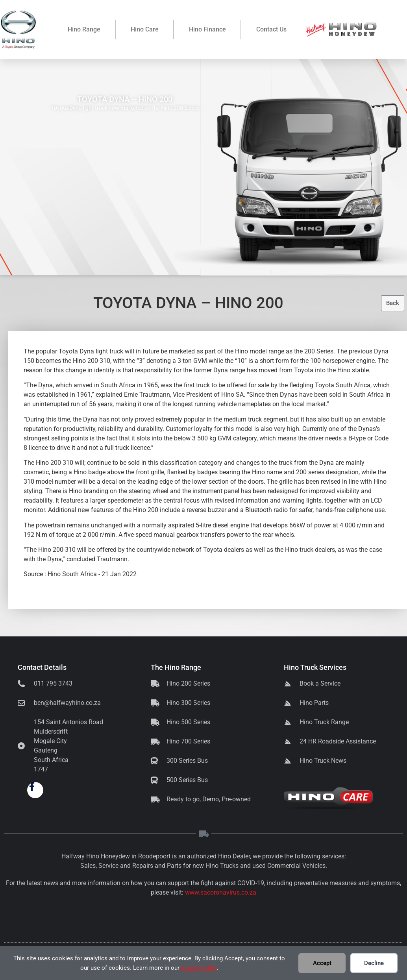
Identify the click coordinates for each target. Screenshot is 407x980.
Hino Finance (207, 29)
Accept (322, 963)
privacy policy (199, 968)
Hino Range (84, 29)
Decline (374, 963)
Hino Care (145, 29)
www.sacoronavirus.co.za (221, 892)
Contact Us (271, 29)
